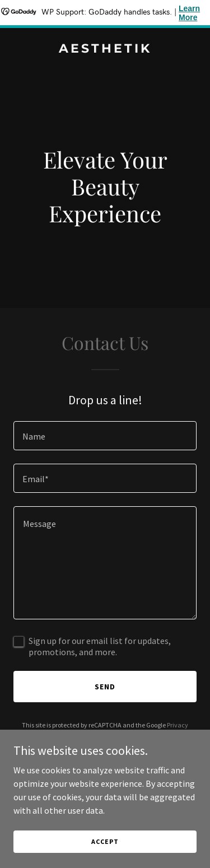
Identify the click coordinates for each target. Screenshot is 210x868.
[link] (105, 49)
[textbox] (105, 436)
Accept (105, 841)
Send (105, 687)
